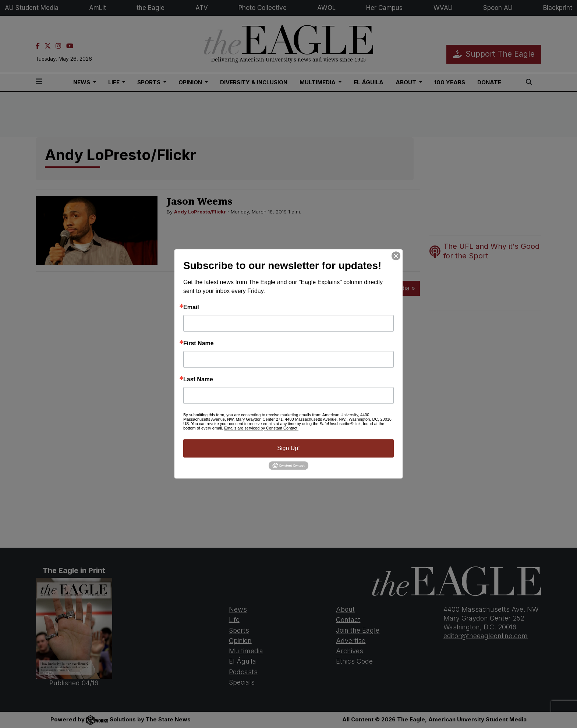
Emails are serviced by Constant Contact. (261, 428)
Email (191, 307)
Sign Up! (288, 448)
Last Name (198, 379)
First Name (199, 343)
